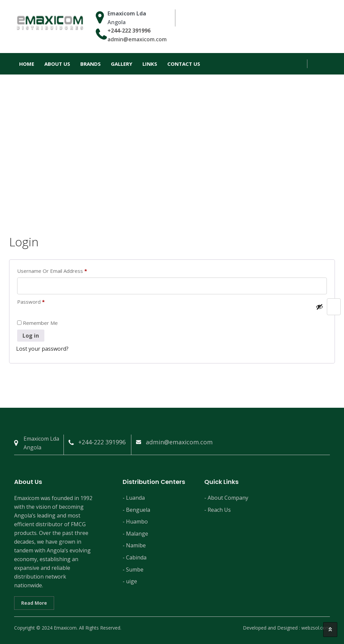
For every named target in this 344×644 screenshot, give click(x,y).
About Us (57, 64)
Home (27, 64)
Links (150, 64)
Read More (34, 603)
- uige (130, 581)
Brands (91, 64)
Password (41, 302)
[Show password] (319, 307)
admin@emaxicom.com (137, 39)
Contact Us (184, 64)
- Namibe (134, 545)
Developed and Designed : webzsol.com (286, 628)
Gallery (122, 64)
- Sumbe (133, 569)
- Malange (135, 534)
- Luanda (134, 498)
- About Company (226, 498)
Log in (31, 336)
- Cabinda (135, 557)
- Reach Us (218, 510)
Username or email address (62, 271)
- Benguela (136, 510)
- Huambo (135, 522)
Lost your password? (42, 349)
